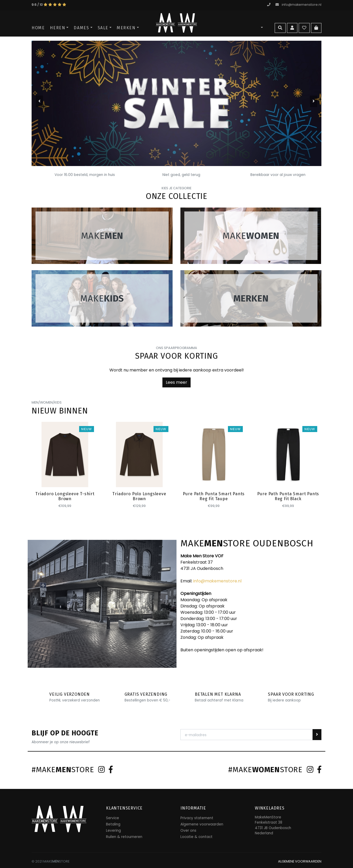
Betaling (113, 824)
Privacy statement (197, 818)
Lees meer (176, 382)
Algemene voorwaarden (202, 824)
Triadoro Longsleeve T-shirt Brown (65, 496)
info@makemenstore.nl (298, 5)
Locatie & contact (196, 837)
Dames (81, 28)
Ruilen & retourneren (124, 837)
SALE (103, 28)
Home (38, 28)
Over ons (188, 831)
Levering (113, 831)
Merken (126, 28)
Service (113, 818)
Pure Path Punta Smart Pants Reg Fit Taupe (214, 496)
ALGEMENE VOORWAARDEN (300, 861)
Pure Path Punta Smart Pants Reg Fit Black (288, 496)
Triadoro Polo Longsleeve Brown (139, 496)
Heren (58, 28)
